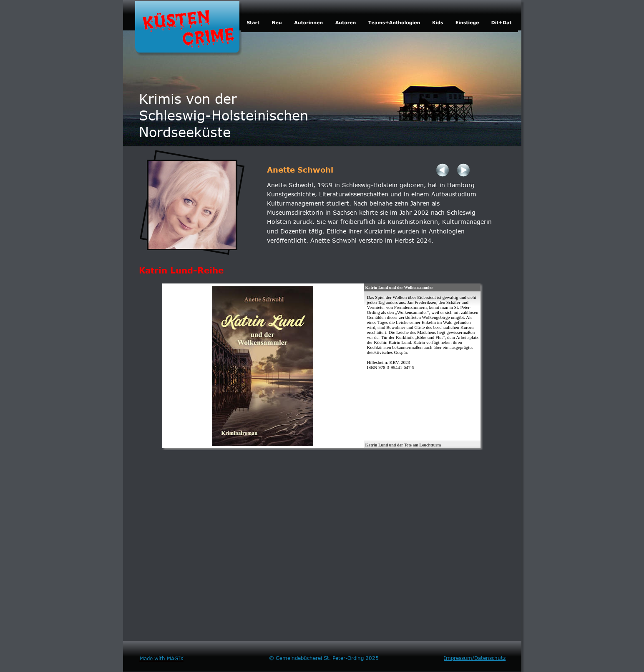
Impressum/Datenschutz (475, 658)
